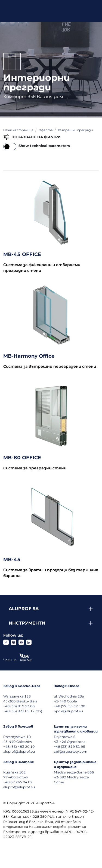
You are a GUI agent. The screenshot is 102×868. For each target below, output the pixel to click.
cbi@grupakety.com (71, 751)
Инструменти (27, 623)
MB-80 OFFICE (22, 458)
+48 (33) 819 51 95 (69, 747)
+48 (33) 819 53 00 (19, 706)
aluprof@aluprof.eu (19, 751)
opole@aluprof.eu (68, 711)
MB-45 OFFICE (22, 254)
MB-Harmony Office (29, 356)
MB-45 (12, 560)
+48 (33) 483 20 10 (19, 747)
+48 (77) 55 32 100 (69, 706)
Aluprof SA (24, 609)
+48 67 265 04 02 (18, 782)
